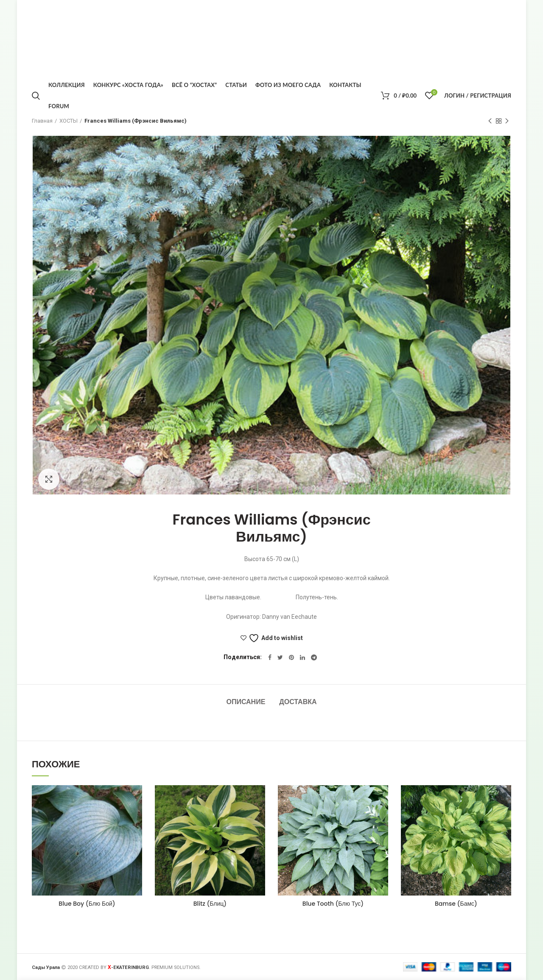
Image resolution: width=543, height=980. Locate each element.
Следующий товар (507, 121)
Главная (42, 121)
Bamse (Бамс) (456, 904)
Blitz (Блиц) (210, 904)
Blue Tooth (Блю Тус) (333, 904)
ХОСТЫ (69, 121)
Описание (246, 702)
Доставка (298, 702)
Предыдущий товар (490, 121)
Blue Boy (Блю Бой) (87, 904)
